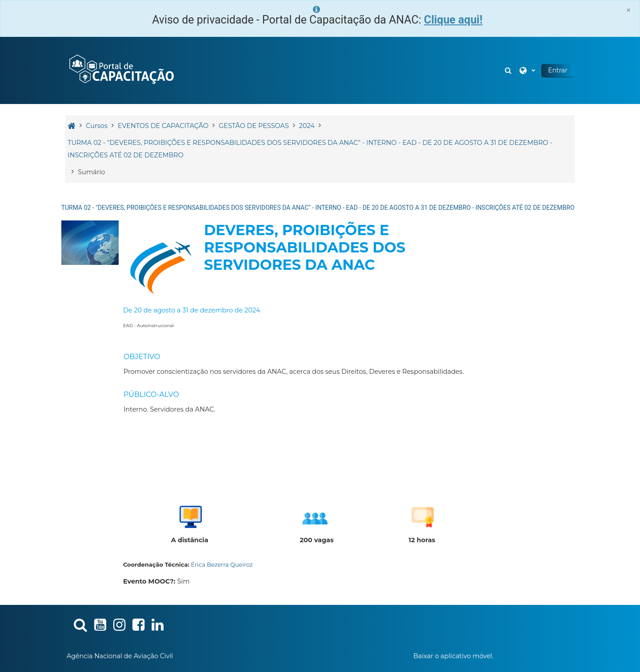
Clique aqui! (453, 20)
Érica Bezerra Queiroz (223, 564)
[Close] (628, 10)
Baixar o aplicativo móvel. (453, 656)
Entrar (557, 70)
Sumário (93, 172)
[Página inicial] (122, 70)
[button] (508, 70)
